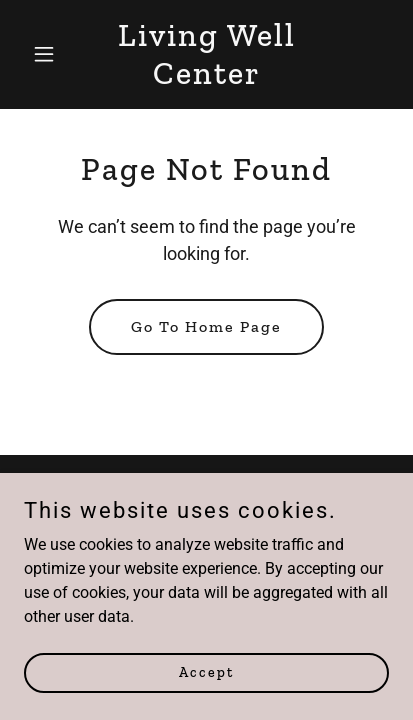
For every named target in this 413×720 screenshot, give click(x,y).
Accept (206, 672)
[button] (51, 54)
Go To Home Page (206, 326)
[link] (207, 78)
